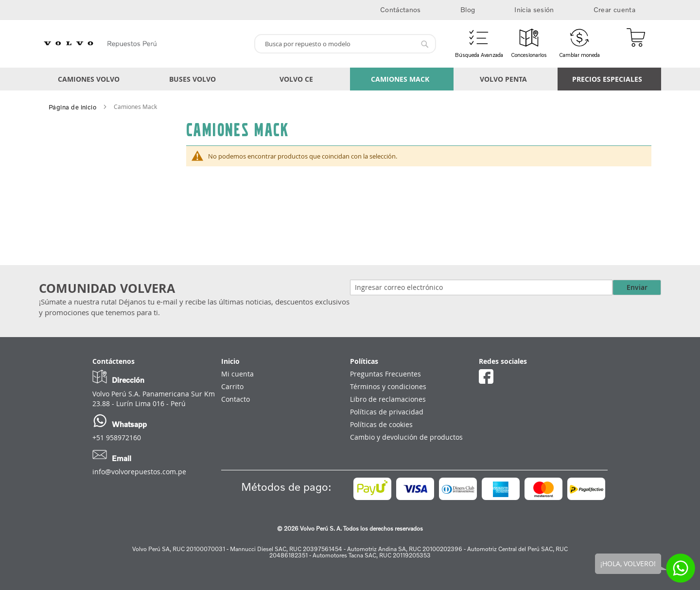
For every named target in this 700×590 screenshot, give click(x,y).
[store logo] (143, 44)
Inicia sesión (534, 9)
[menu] (350, 79)
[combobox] (345, 44)
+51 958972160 (117, 438)
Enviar (637, 287)
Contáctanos (401, 9)
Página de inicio (72, 107)
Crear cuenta (614, 9)
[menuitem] (91, 79)
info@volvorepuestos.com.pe (139, 472)
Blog (468, 9)
